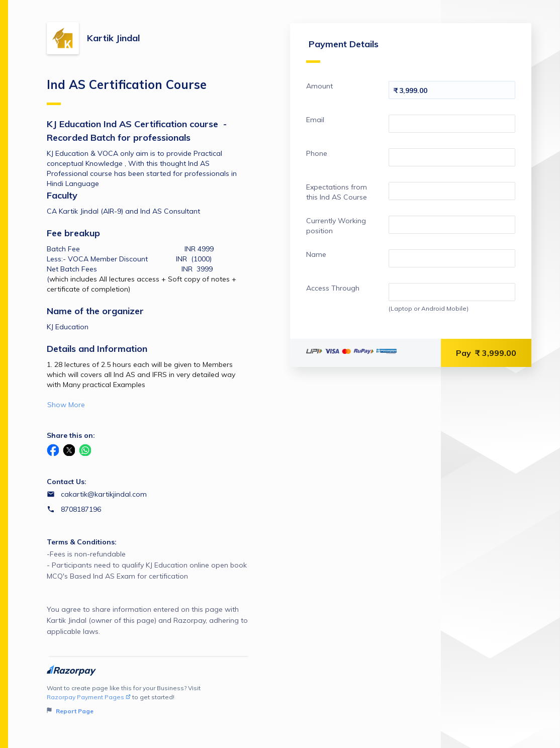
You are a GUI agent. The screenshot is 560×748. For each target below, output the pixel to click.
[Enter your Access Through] (452, 292)
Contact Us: (67, 482)
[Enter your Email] (452, 124)
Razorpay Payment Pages (89, 697)
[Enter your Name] (452, 258)
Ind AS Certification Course (127, 91)
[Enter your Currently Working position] (452, 225)
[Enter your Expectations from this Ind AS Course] (452, 191)
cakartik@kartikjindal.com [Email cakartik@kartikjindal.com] (104, 494)
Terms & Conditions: (82, 542)
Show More (66, 405)
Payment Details (342, 51)
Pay (486, 353)
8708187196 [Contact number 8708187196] (81, 509)
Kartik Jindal (113, 38)
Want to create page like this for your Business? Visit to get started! (149, 700)
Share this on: (71, 435)
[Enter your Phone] (452, 157)
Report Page (70, 711)
